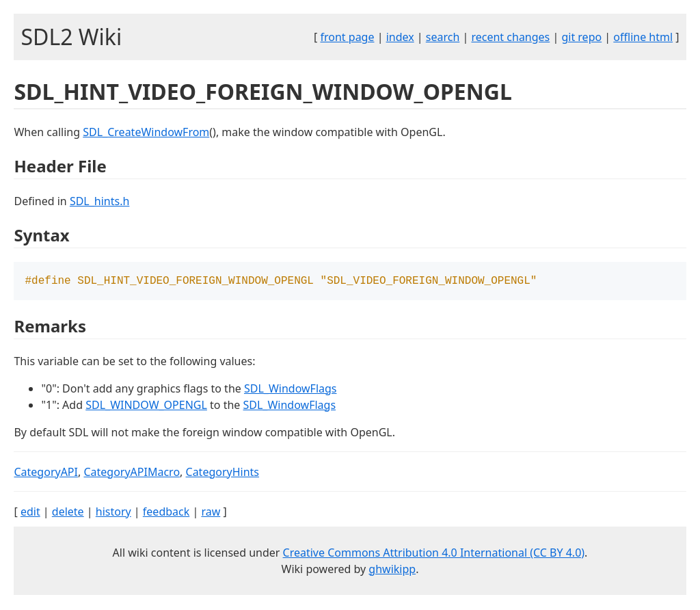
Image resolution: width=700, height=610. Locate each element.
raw (211, 513)
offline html (643, 37)
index (400, 37)
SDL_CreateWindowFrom (146, 132)
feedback (166, 513)
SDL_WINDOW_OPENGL (146, 406)
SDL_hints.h (99, 201)
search (443, 37)
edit (30, 513)
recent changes (510, 37)
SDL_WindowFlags (291, 390)
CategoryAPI (46, 473)
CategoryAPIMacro (132, 473)
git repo (581, 37)
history (113, 513)
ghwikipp (392, 570)
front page (348, 37)
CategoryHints (223, 473)
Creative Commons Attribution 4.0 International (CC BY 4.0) (434, 554)
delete (68, 513)
